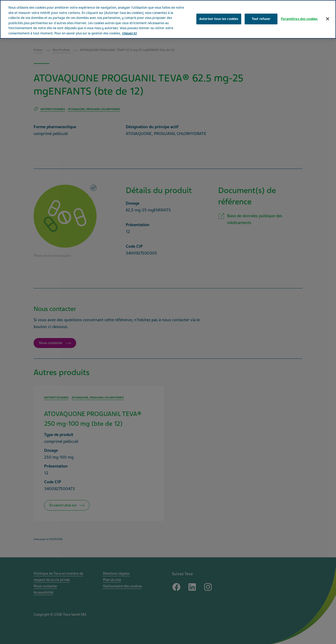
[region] (168, 19)
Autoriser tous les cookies (219, 19)
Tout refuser (261, 19)
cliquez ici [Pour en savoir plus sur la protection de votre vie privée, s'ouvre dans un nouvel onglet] (129, 33)
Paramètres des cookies (299, 19)
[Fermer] (328, 19)
